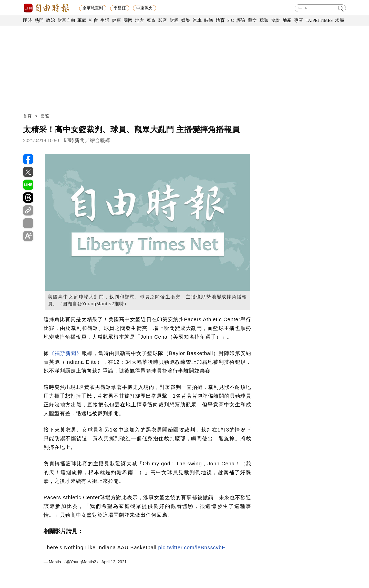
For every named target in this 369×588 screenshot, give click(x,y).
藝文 (253, 20)
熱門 (39, 20)
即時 (28, 20)
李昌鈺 (120, 8)
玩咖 (264, 20)
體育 (220, 20)
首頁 (27, 116)
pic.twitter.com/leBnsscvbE (192, 547)
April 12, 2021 (114, 562)
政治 (51, 20)
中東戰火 (145, 8)
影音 (163, 20)
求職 (340, 20)
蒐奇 (151, 20)
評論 (241, 20)
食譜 (276, 20)
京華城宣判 (93, 8)
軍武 (82, 20)
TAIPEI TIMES (319, 20)
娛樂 (186, 20)
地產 (287, 20)
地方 (140, 20)
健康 (116, 20)
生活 (105, 20)
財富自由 (66, 20)
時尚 (209, 20)
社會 (93, 20)
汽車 (197, 20)
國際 (128, 20)
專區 (299, 20)
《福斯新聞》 (65, 353)
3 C (231, 20)
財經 (174, 20)
